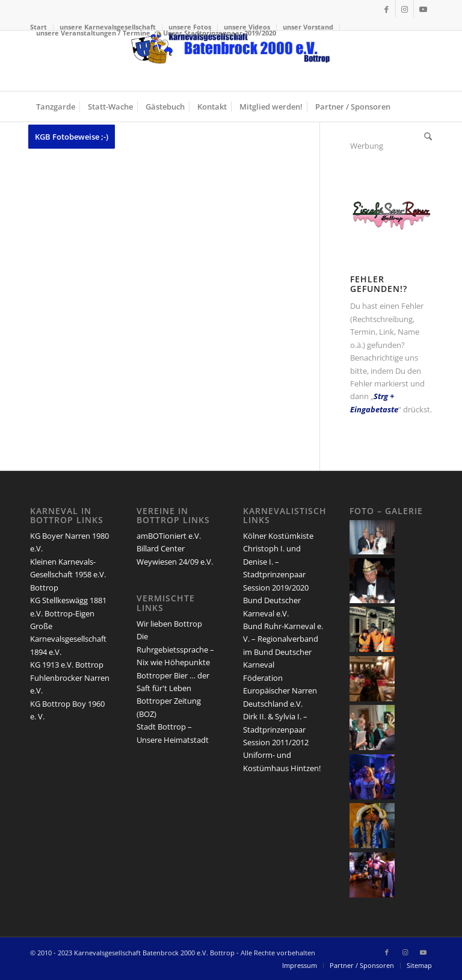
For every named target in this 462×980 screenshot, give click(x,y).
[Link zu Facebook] (387, 9)
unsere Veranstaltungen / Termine (93, 33)
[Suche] (425, 137)
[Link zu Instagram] (405, 9)
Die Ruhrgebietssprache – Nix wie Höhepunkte (175, 649)
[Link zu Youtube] (423, 9)
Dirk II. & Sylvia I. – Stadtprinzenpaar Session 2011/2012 (276, 729)
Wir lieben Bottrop (169, 624)
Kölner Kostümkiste (278, 536)
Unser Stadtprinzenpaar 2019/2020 (220, 33)
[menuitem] (308, 27)
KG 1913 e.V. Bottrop (67, 665)
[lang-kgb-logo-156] (231, 61)
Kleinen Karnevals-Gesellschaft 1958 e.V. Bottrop (68, 575)
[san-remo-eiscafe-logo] (391, 231)
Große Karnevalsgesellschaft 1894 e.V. (68, 639)
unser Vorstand (308, 27)
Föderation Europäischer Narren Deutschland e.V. (280, 691)
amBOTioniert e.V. (169, 536)
